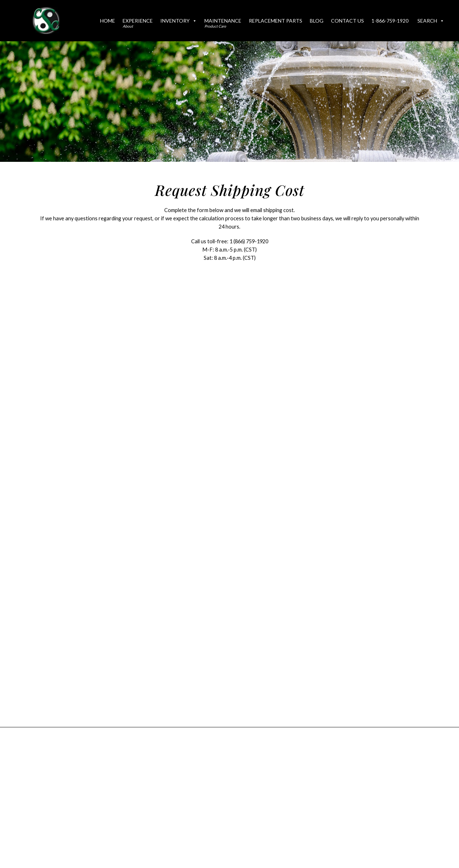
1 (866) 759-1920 (249, 241)
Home (108, 21)
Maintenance (223, 23)
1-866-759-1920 (390, 21)
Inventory (179, 21)
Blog (317, 21)
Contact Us (347, 21)
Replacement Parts (276, 21)
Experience (138, 23)
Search (431, 21)
